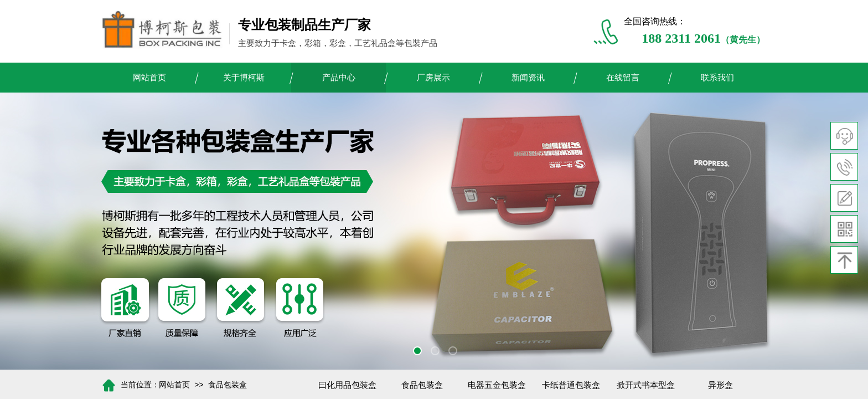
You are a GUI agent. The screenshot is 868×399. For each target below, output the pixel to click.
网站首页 (149, 78)
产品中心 (339, 78)
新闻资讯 (528, 78)
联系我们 (717, 78)
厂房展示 (433, 78)
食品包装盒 (228, 385)
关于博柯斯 (244, 78)
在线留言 (623, 78)
